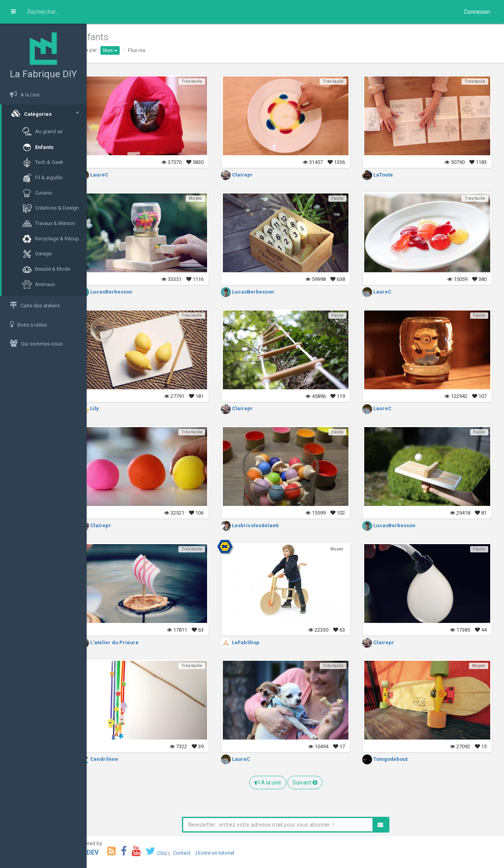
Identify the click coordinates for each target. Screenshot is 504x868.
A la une (277, 783)
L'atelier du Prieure (128, 642)
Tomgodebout (392, 759)
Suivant (314, 783)
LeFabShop (253, 642)
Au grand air (42, 132)
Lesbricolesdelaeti (262, 525)
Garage (37, 254)
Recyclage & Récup (51, 239)
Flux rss (156, 50)
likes (129, 50)
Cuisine (37, 193)
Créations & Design (50, 208)
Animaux (38, 285)
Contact (201, 853)
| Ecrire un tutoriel (234, 853)
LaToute (384, 175)
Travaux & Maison (49, 224)
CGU (182, 853)
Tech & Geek (43, 163)
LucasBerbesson (125, 292)
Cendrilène (118, 759)
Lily (108, 408)
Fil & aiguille (42, 178)
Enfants (38, 148)
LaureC (113, 175)
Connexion (477, 12)
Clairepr (249, 175)
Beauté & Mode (46, 269)
